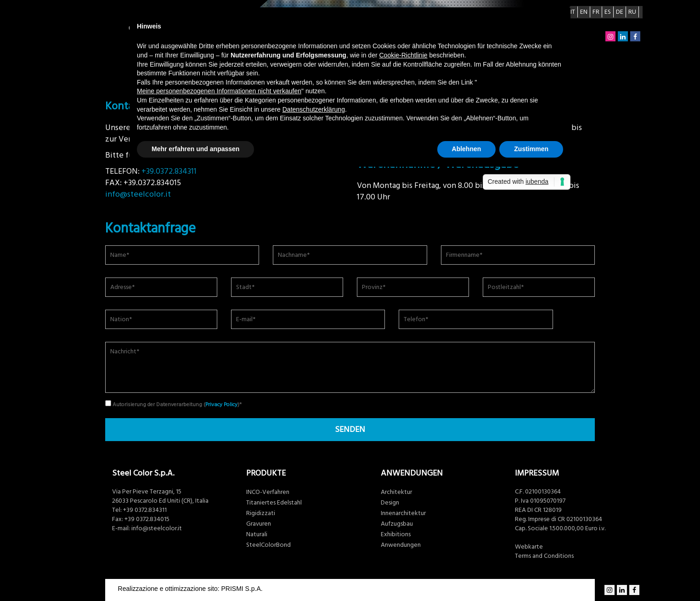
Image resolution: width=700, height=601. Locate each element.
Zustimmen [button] (531, 149)
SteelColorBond (268, 545)
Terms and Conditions (544, 556)
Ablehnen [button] (467, 149)
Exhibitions (396, 534)
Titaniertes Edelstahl (274, 503)
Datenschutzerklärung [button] (314, 109)
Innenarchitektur (403, 513)
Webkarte (529, 547)
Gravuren (259, 524)
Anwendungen (401, 545)
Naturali (257, 534)
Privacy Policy (221, 405)
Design (390, 503)
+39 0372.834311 (145, 510)
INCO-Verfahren (268, 492)
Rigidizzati (261, 513)
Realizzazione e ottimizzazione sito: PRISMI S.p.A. (190, 589)
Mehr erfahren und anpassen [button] (195, 149)
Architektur (396, 492)
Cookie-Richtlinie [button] (404, 55)
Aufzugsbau (397, 524)
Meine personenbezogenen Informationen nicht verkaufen (219, 91)
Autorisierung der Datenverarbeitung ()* (173, 404)
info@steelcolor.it (138, 194)
